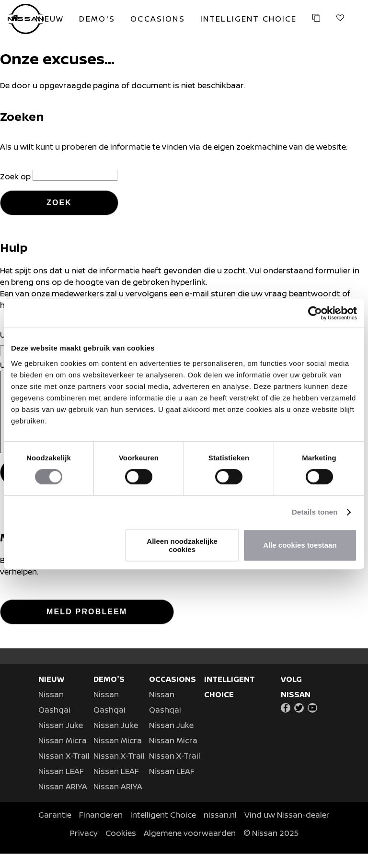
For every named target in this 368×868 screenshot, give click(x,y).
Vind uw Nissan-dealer (287, 829)
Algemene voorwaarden (190, 847)
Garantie (55, 829)
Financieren (101, 829)
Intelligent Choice (163, 829)
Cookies (121, 847)
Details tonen (315, 512)
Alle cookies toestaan (300, 545)
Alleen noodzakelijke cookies (182, 545)
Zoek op (16, 176)
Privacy (84, 847)
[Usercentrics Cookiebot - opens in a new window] (315, 313)
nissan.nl (220, 829)
